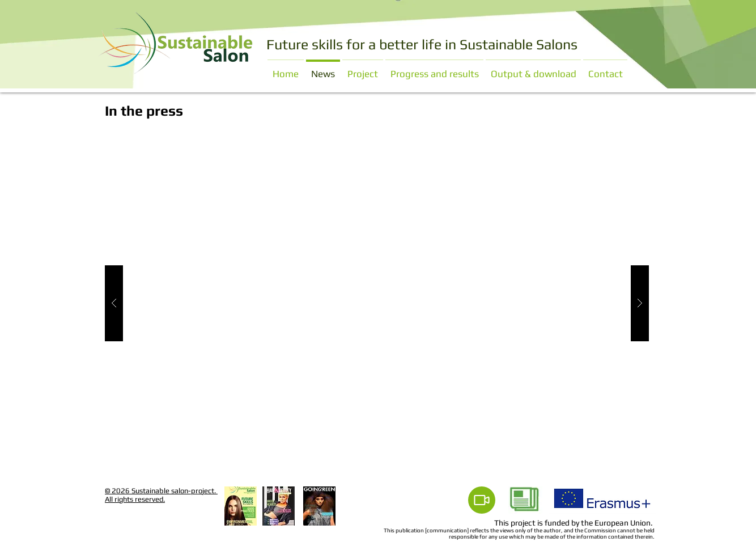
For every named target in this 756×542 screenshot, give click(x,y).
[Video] (482, 500)
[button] (377, 303)
